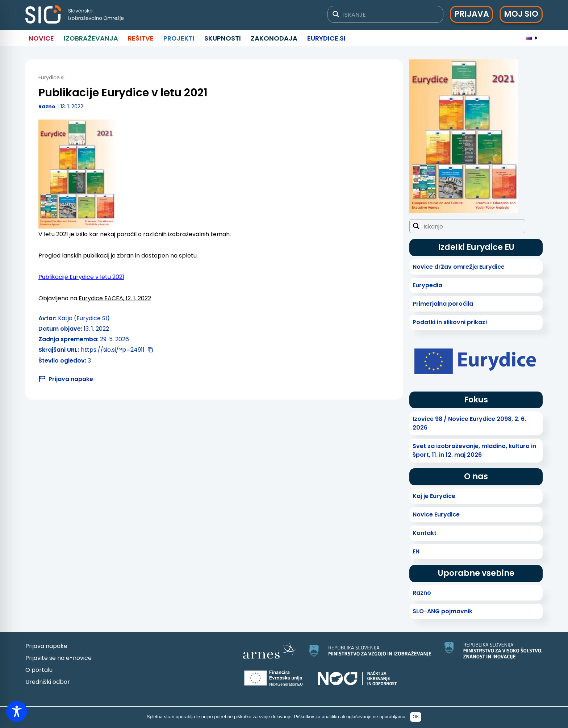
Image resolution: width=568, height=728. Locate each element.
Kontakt (425, 533)
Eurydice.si (326, 38)
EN (416, 551)
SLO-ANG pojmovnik (442, 611)
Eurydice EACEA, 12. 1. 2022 (115, 298)
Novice (41, 38)
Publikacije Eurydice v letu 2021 (81, 277)
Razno (47, 106)
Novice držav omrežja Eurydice (459, 267)
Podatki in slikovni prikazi (450, 322)
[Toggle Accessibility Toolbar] (17, 711)
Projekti (179, 38)
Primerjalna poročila (443, 304)
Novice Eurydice (436, 514)
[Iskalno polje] (390, 14)
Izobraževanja (91, 38)
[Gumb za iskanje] (336, 14)
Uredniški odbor (48, 682)
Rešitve (141, 38)
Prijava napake (46, 646)
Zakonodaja (274, 38)
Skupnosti (223, 38)
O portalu (39, 670)
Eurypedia (427, 285)
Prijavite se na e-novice (59, 658)
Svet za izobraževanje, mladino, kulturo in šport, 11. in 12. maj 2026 (474, 450)
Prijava (472, 14)
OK (416, 717)
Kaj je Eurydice (434, 496)
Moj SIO (521, 14)
